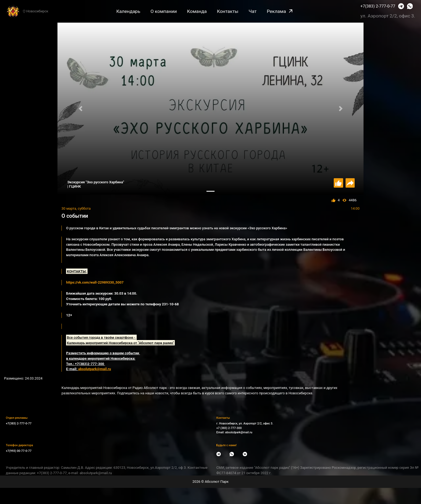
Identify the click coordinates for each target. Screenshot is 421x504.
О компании (164, 11)
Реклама (280, 11)
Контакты (228, 11)
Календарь (128, 11)
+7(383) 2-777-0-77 (378, 6)
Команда (197, 11)
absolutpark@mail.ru (239, 432)
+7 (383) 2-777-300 (229, 428)
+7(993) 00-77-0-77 (19, 451)
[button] (80, 109)
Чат (253, 11)
